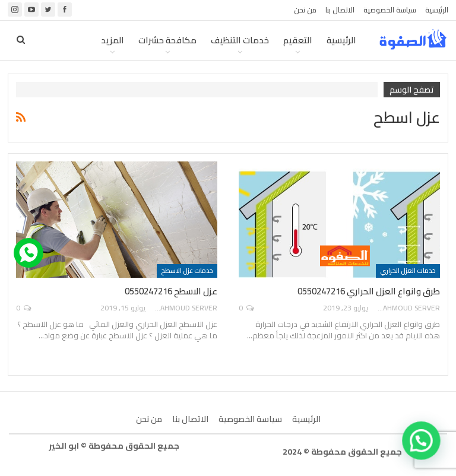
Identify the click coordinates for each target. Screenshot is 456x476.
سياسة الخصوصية (390, 10)
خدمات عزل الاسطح (187, 271)
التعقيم (298, 40)
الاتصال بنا (340, 10)
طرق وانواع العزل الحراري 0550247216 (369, 291)
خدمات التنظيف (240, 40)
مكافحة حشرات (167, 40)
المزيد (113, 40)
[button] (423, 445)
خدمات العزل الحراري (408, 271)
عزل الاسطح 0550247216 (171, 291)
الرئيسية (437, 10)
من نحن (305, 10)
